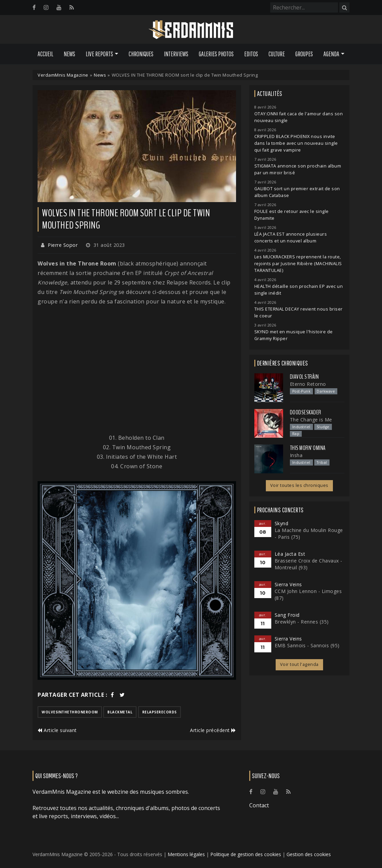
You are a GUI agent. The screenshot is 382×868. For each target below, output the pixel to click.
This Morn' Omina (308, 448)
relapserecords (160, 712)
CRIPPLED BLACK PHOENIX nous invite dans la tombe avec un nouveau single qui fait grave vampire (296, 143)
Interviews (176, 54)
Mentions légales (186, 854)
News (69, 54)
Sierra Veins (288, 584)
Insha (296, 455)
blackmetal (120, 712)
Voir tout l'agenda (299, 664)
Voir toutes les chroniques (299, 485)
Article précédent (213, 730)
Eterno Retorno (308, 384)
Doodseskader (306, 412)
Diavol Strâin (304, 377)
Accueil (45, 54)
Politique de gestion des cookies (246, 854)
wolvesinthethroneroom (70, 712)
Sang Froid (287, 615)
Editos (251, 54)
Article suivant (57, 730)
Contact (259, 805)
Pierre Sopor (63, 245)
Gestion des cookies (309, 854)
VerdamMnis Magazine (63, 75)
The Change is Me (311, 420)
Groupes (304, 54)
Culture (277, 54)
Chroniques (141, 54)
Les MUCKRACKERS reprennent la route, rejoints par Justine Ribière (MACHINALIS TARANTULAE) (298, 264)
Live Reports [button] (99, 54)
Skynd (282, 523)
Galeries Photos (216, 54)
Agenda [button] (331, 54)
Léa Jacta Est (290, 554)
